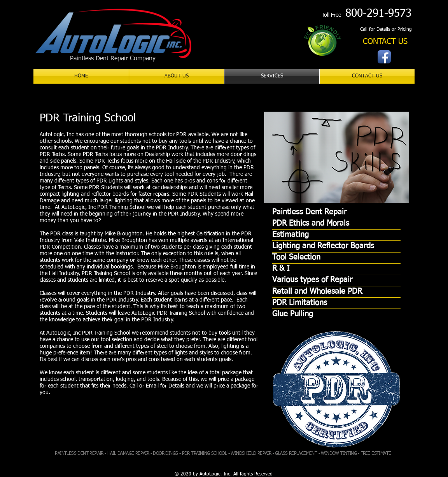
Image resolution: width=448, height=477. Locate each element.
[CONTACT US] (385, 42)
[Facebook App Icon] (384, 57)
